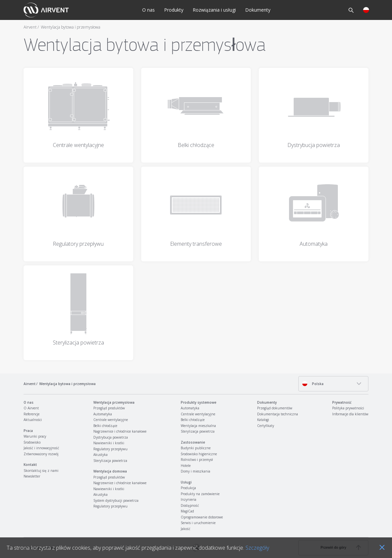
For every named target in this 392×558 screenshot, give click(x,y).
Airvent (30, 27)
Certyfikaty (266, 426)
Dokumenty (258, 10)
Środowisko (32, 442)
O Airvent (31, 408)
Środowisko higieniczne (199, 454)
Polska (313, 384)
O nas (148, 10)
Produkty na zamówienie (200, 494)
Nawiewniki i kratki (109, 443)
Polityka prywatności (348, 408)
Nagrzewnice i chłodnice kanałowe (120, 431)
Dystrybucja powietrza (111, 437)
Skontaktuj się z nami (41, 471)
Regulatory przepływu (110, 449)
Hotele (186, 466)
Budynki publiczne (196, 448)
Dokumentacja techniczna (278, 414)
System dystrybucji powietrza (116, 500)
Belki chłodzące (105, 426)
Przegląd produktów (109, 408)
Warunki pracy (35, 436)
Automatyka (103, 414)
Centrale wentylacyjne (111, 420)
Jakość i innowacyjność (41, 448)
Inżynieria (189, 499)
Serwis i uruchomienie (198, 523)
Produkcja (188, 488)
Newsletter (32, 476)
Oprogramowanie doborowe (202, 517)
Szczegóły (257, 548)
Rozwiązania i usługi (214, 10)
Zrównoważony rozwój (41, 454)
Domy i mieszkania (196, 471)
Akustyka (100, 455)
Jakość (186, 529)
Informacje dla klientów (350, 414)
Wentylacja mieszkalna (198, 426)
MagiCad (187, 511)
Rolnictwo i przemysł (197, 460)
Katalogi (263, 420)
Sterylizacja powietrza (110, 461)
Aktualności (33, 420)
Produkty (174, 10)
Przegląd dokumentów (275, 408)
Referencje (32, 414)
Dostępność (190, 505)
